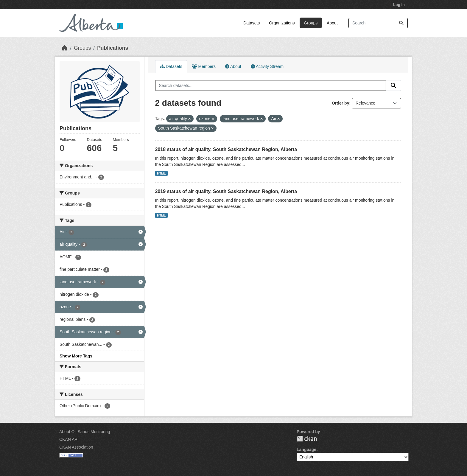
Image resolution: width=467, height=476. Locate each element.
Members (204, 66)
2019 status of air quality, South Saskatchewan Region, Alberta (226, 191)
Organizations (282, 23)
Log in (399, 5)
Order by (340, 103)
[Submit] (401, 23)
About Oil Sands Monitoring (85, 432)
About (332, 23)
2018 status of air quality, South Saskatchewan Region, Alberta (226, 149)
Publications (113, 48)
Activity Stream (267, 66)
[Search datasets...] (378, 23)
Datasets (252, 23)
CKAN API (69, 439)
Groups (311, 23)
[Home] (65, 48)
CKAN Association (76, 447)
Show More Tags (76, 356)
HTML (161, 173)
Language (306, 449)
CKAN (307, 439)
